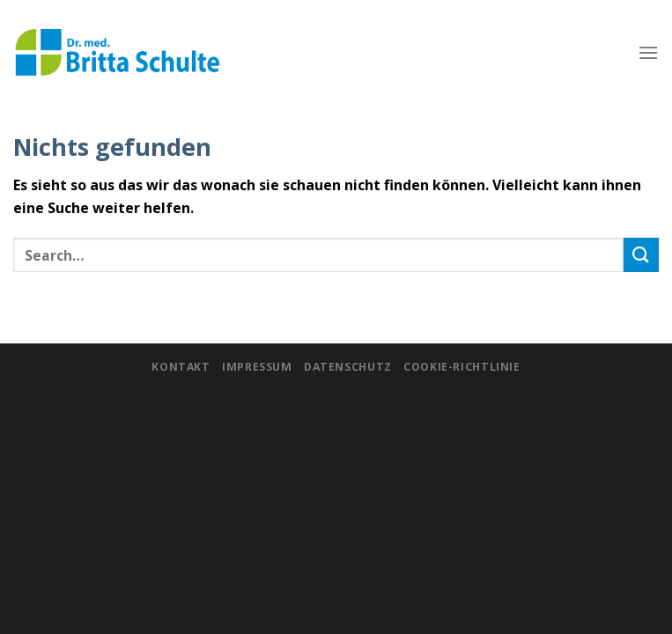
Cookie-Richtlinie (462, 367)
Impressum (257, 367)
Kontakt (181, 367)
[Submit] (641, 255)
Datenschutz (348, 367)
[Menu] (648, 52)
